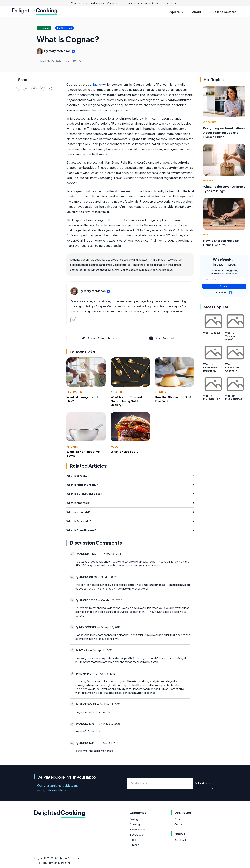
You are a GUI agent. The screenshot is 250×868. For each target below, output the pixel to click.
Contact (179, 824)
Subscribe (224, 286)
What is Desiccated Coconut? (232, 367)
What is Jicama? (212, 333)
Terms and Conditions (59, 863)
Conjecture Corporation (68, 858)
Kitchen (116, 392)
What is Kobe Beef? (125, 452)
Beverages (74, 392)
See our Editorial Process (99, 338)
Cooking (210, 122)
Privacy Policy (41, 863)
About (178, 819)
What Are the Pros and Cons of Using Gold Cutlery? (126, 401)
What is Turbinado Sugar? (231, 336)
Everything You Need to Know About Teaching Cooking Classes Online (224, 133)
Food (115, 446)
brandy (98, 84)
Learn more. (174, 3)
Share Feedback (162, 338)
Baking (208, 180)
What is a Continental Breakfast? (210, 367)
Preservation (137, 829)
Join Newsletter (225, 12)
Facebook (180, 840)
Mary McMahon (60, 51)
